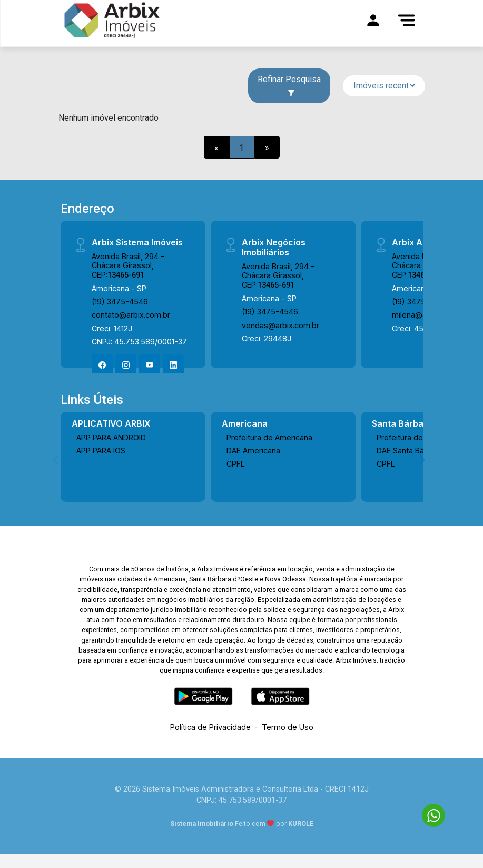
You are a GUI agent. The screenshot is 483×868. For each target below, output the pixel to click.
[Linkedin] (173, 365)
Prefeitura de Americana (269, 437)
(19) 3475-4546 (120, 302)
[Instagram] (126, 365)
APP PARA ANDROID (111, 437)
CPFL (236, 464)
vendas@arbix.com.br (280, 325)
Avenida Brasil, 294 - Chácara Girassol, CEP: (128, 265)
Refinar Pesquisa (289, 85)
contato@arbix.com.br (131, 315)
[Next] (421, 459)
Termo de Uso (288, 727)
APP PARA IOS (101, 451)
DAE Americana (253, 451)
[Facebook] (102, 365)
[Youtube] (150, 365)
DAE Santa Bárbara (410, 451)
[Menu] (407, 20)
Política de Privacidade (210, 727)
